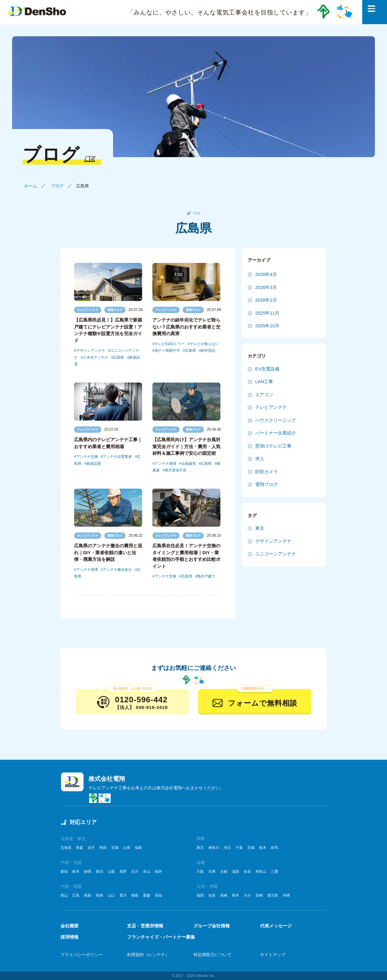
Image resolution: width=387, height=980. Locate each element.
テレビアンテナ (88, 310)
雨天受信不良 (176, 470)
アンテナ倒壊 (165, 464)
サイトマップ (273, 955)
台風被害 (189, 464)
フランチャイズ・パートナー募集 (161, 937)
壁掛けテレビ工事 (273, 446)
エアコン (264, 395)
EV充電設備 (267, 369)
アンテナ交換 (87, 457)
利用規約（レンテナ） (148, 955)
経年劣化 (208, 351)
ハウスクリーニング (276, 420)
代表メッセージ (276, 926)
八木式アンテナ (96, 357)
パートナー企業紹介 (276, 433)
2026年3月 (266, 287)
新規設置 (94, 464)
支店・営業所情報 (145, 926)
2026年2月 (266, 300)
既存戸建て (206, 576)
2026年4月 (266, 274)
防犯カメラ (267, 472)
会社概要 (70, 926)
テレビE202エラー (170, 344)
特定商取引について (213, 955)
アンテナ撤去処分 (117, 570)
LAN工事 (264, 382)
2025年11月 (267, 313)
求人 (260, 459)
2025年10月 (267, 326)
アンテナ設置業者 (117, 457)
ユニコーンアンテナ (276, 554)
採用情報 (70, 937)
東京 (260, 528)
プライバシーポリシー (82, 955)
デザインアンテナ (91, 351)
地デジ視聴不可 (167, 351)
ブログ (57, 186)
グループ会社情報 (212, 926)
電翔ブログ (115, 310)
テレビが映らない (204, 344)
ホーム (31, 186)
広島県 (119, 357)
